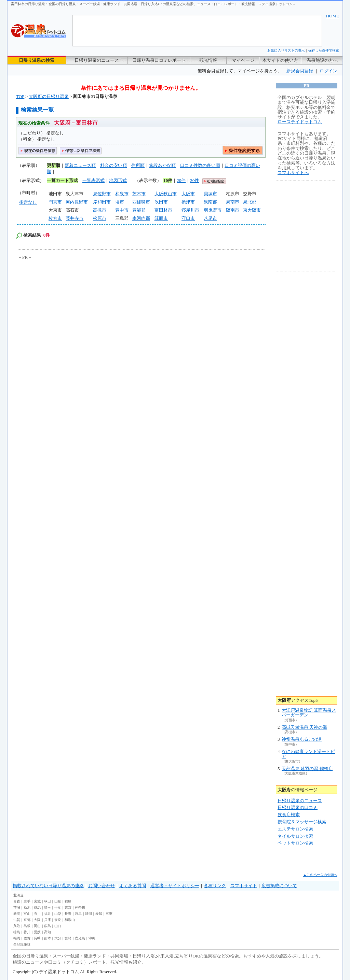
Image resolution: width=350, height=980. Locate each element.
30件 (194, 180)
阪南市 (233, 210)
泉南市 (233, 202)
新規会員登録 (300, 71)
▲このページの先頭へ (320, 875)
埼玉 (48, 907)
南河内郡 (141, 218)
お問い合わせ (102, 886)
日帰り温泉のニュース (97, 60)
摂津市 (188, 202)
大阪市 (188, 194)
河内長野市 (77, 202)
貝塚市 (210, 194)
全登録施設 (22, 944)
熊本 (48, 938)
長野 (68, 914)
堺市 (120, 202)
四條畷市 (141, 202)
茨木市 (139, 194)
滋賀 (17, 920)
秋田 (48, 901)
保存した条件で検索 (324, 50)
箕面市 (161, 218)
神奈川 (80, 907)
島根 (27, 926)
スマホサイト (244, 886)
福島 (68, 901)
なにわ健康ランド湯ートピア (308, 754)
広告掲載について (279, 886)
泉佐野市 (102, 194)
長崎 (37, 938)
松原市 (100, 218)
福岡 (17, 938)
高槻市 (100, 210)
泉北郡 (250, 202)
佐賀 (27, 938)
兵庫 (48, 920)
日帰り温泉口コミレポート (159, 60)
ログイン (328, 71)
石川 (37, 914)
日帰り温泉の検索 (37, 60)
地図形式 (118, 180)
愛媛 (37, 932)
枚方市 (55, 218)
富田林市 (163, 210)
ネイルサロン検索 (295, 836)
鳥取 (17, 926)
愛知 (99, 914)
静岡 (89, 914)
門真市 (55, 202)
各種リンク (215, 886)
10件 (168, 180)
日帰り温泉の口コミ (298, 807)
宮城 (37, 901)
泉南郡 (210, 202)
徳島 (17, 932)
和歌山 (70, 920)
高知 (48, 932)
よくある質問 (133, 886)
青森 (17, 901)
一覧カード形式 (62, 180)
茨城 (17, 907)
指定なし (28, 202)
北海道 (18, 895)
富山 (27, 914)
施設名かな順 (162, 165)
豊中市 (122, 210)
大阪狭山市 (166, 194)
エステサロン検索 (295, 829)
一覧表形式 (93, 180)
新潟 (17, 914)
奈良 (58, 920)
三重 (109, 914)
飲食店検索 (289, 815)
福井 (48, 914)
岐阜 (78, 914)
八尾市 (210, 218)
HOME (333, 16)
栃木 (27, 907)
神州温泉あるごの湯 (302, 739)
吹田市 (161, 202)
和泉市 (122, 194)
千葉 (58, 907)
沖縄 (92, 938)
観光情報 (208, 60)
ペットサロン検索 (295, 843)
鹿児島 (80, 938)
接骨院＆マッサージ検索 (302, 822)
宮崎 (68, 938)
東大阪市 (252, 210)
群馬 (37, 907)
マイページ (243, 60)
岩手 (27, 901)
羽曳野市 (213, 210)
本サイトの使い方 (280, 60)
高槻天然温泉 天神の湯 (304, 727)
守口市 (188, 218)
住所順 (138, 165)
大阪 (37, 920)
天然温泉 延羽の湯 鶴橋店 (307, 769)
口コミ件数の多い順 (200, 165)
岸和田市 (102, 202)
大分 (58, 938)
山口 (58, 926)
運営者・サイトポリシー (175, 886)
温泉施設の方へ (322, 60)
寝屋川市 (190, 210)
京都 (27, 920)
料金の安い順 (113, 165)
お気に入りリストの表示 (286, 50)
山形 (58, 901)
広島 (48, 926)
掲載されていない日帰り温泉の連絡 (48, 886)
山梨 (58, 914)
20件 (181, 180)
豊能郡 (139, 210)
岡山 (37, 926)
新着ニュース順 (80, 165)
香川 (27, 932)
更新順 (53, 165)
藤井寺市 (75, 218)
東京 (68, 907)
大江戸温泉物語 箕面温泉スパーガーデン (309, 713)
